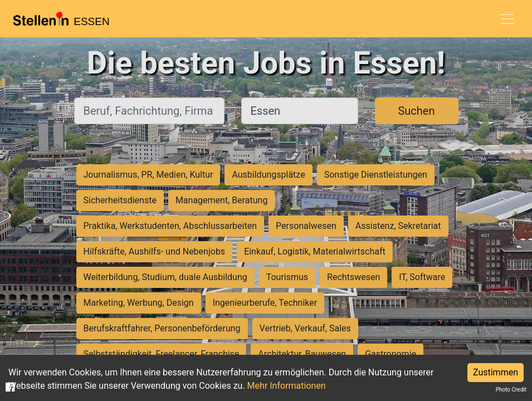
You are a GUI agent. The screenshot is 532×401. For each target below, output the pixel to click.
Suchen (416, 111)
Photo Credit (511, 390)
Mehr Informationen (287, 386)
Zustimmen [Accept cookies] (496, 372)
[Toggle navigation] (507, 19)
